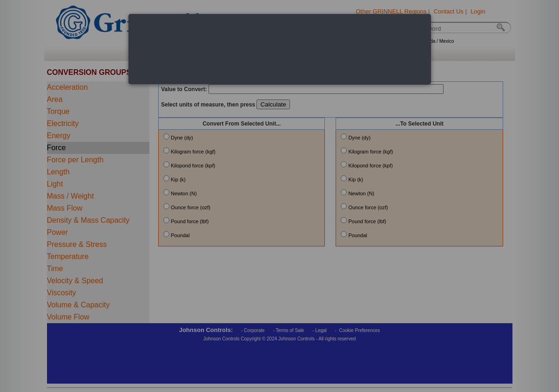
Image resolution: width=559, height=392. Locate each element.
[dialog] (280, 49)
